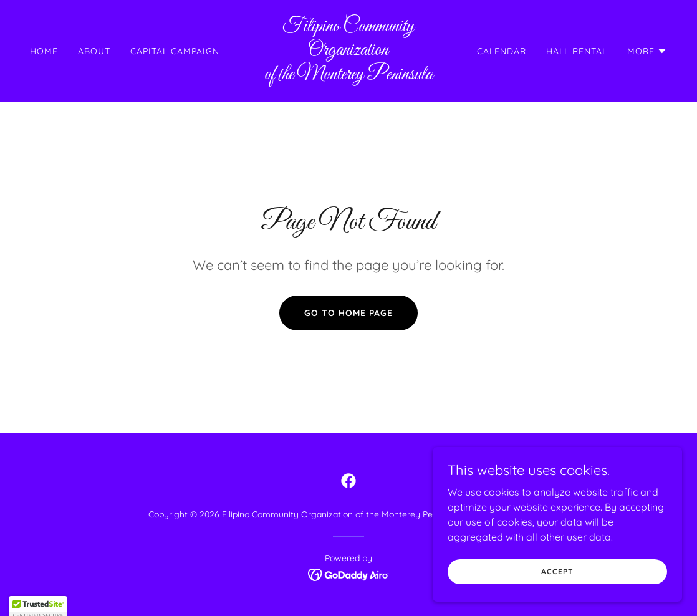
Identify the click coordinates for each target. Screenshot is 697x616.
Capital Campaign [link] (175, 51)
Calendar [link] (502, 51)
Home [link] (44, 51)
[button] (647, 51)
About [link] (94, 51)
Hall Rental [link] (577, 51)
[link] (349, 75)
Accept (557, 597)
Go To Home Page (348, 313)
